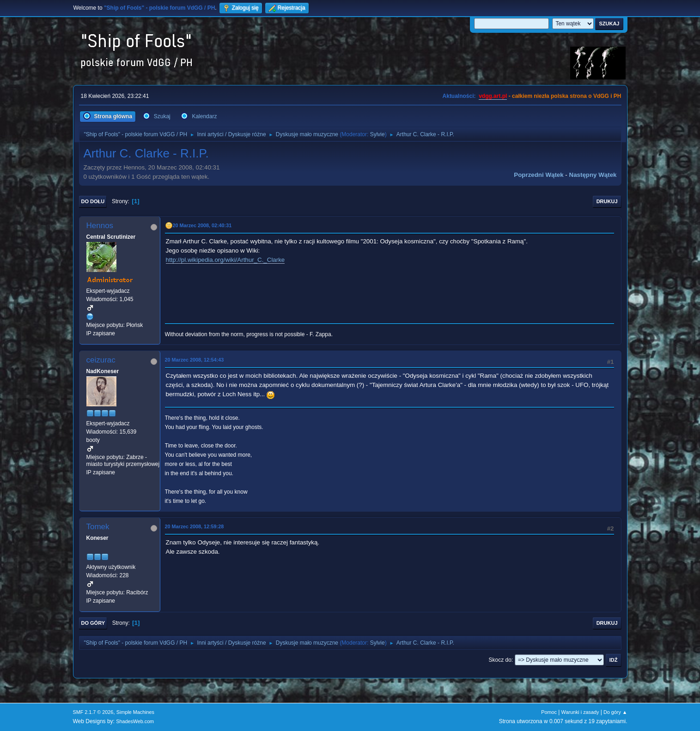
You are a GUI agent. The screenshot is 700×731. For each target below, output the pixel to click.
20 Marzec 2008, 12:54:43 (195, 360)
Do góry (93, 623)
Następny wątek (593, 175)
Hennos (100, 226)
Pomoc (549, 712)
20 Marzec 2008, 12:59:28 (195, 526)
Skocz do (500, 660)
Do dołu (93, 201)
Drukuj (607, 201)
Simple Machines (135, 712)
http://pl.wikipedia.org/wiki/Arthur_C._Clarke (225, 260)
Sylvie (377, 134)
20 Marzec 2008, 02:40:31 (202, 225)
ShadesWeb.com (135, 721)
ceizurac (101, 360)
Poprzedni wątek (539, 175)
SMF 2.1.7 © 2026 (93, 712)
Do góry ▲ (615, 712)
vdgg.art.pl (493, 96)
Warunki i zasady (580, 712)
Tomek (98, 527)
